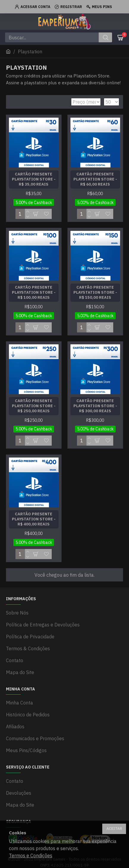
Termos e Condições (31, 855)
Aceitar (114, 829)
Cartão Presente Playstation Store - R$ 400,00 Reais (34, 519)
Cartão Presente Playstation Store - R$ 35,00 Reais (34, 179)
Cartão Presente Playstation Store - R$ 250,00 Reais (34, 406)
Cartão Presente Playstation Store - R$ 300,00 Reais (95, 406)
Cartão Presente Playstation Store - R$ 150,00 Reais (95, 293)
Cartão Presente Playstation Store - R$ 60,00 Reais (95, 179)
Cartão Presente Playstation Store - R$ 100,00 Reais (34, 293)
